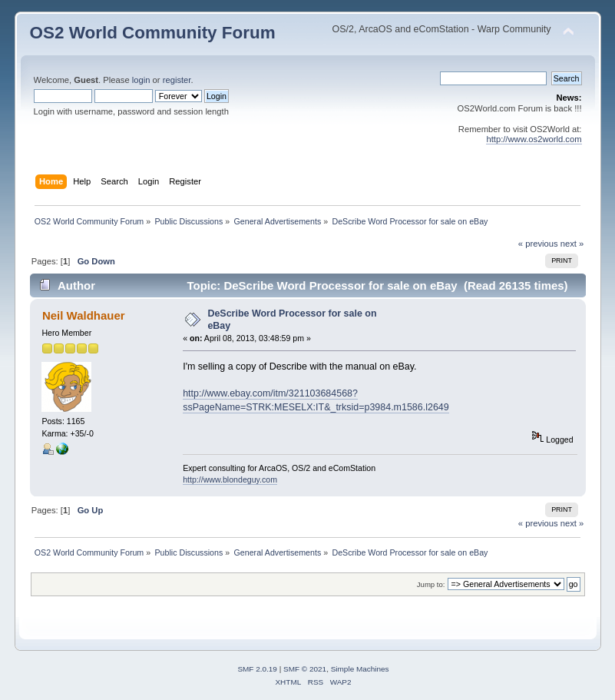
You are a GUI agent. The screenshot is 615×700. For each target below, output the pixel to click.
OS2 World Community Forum (153, 33)
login (141, 80)
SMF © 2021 (305, 669)
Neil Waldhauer (84, 315)
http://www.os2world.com (534, 139)
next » (572, 244)
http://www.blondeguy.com (230, 479)
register (177, 80)
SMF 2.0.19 (257, 669)
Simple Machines (360, 669)
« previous (538, 244)
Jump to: (431, 584)
